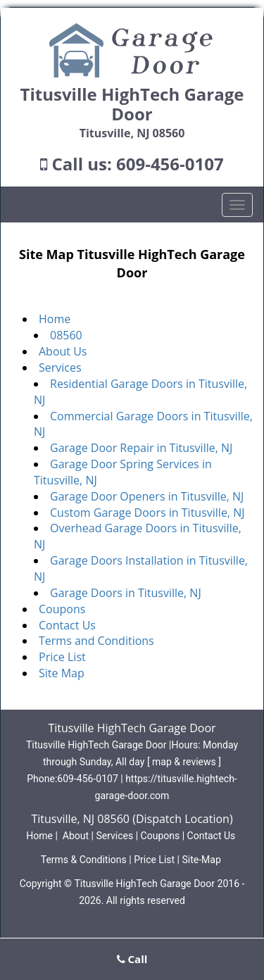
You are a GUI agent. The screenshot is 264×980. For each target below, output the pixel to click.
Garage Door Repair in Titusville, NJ (141, 448)
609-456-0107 (170, 164)
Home (55, 319)
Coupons (62, 609)
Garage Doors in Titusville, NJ (126, 593)
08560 (66, 335)
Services (60, 367)
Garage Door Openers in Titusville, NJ (147, 496)
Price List (62, 657)
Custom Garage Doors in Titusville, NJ (147, 513)
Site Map (62, 673)
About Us (63, 351)
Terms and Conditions (96, 641)
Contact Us (67, 625)
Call (132, 959)
